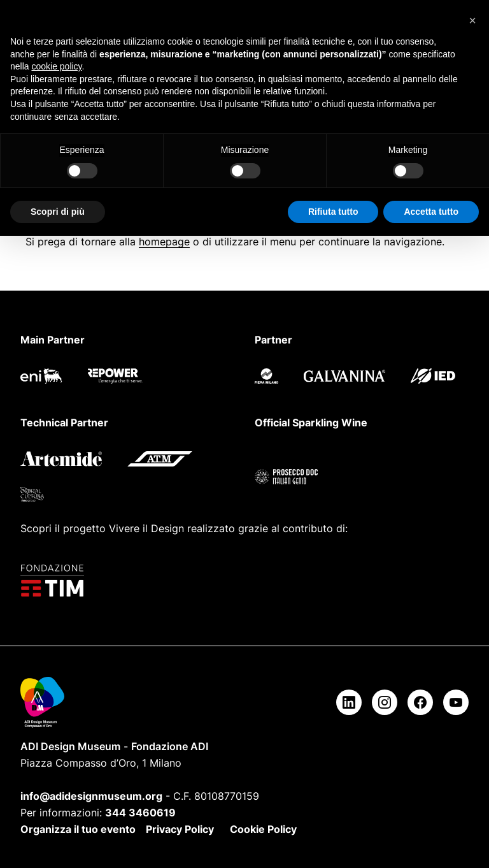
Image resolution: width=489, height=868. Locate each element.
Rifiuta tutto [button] (333, 212)
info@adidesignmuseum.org (91, 796)
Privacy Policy (180, 829)
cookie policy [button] (56, 66)
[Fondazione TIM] (244, 581)
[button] (472, 20)
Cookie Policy (263, 829)
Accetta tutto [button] (431, 212)
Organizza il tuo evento (78, 829)
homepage (164, 242)
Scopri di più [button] (58, 212)
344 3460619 (140, 813)
